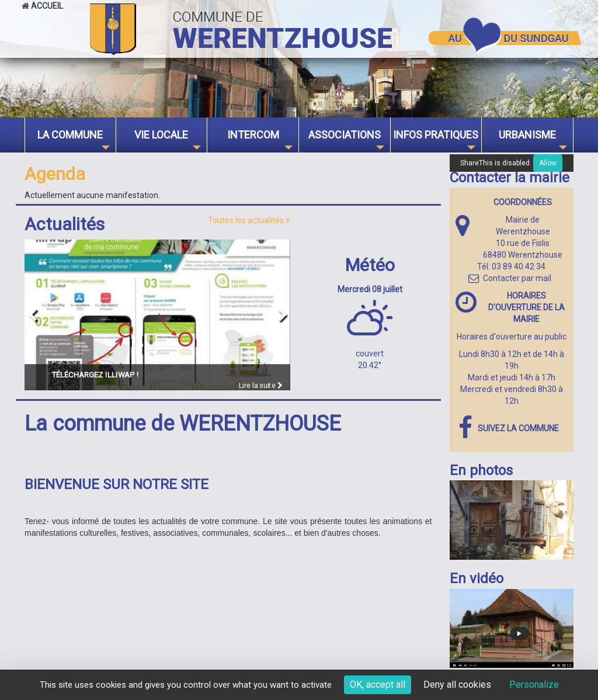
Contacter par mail (510, 278)
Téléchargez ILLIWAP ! (95, 374)
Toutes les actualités (249, 220)
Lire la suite (261, 385)
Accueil (42, 6)
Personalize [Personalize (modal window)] (534, 685)
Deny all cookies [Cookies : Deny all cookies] (457, 685)
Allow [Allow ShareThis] (548, 163)
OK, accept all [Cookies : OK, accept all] (378, 685)
